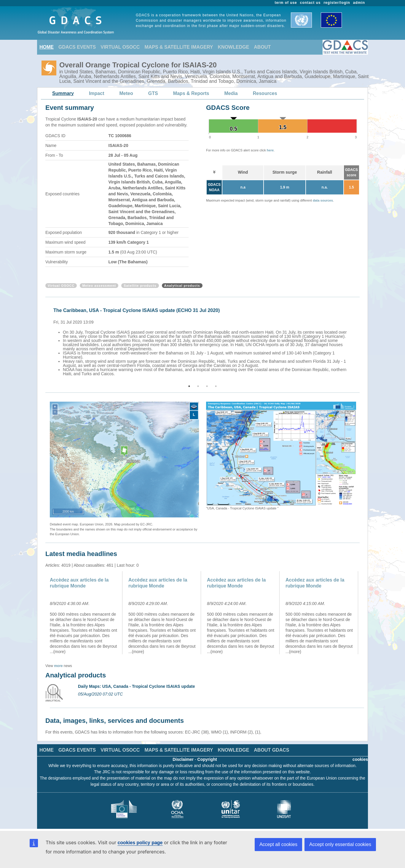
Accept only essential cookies (340, 844)
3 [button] (207, 386)
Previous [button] (44, 341)
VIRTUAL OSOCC (120, 47)
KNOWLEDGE (234, 47)
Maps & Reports (191, 93)
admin (359, 3)
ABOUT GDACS (271, 750)
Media (231, 93)
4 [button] (216, 386)
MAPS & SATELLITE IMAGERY (179, 47)
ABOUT (262, 47)
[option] (204, 341)
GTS (153, 93)
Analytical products (182, 286)
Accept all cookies (278, 844)
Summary (63, 93)
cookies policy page (140, 843)
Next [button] (361, 341)
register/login (337, 3)
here (270, 150)
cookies (360, 759)
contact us (310, 3)
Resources (265, 93)
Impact (97, 93)
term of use (286, 3)
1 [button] (189, 386)
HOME (47, 47)
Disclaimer (183, 759)
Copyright (207, 759)
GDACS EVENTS (77, 47)
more (58, 666)
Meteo (126, 93)
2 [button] (198, 386)
